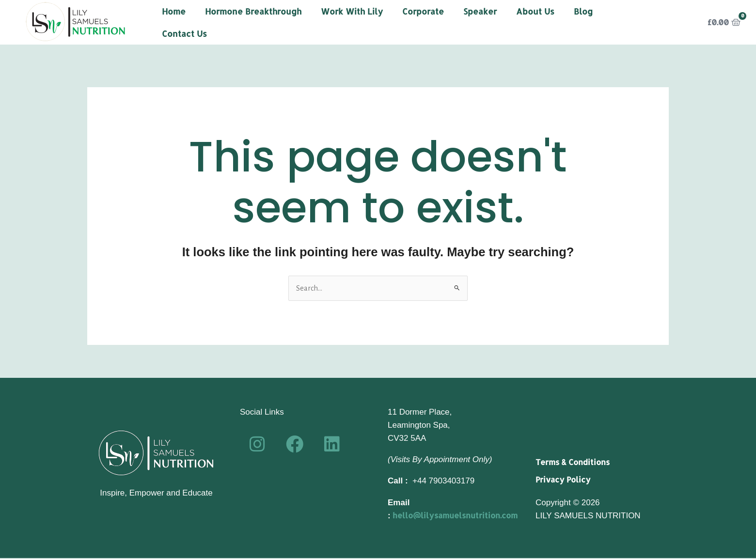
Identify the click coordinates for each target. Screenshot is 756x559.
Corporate (423, 11)
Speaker (480, 11)
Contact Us (184, 33)
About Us (535, 11)
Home (174, 11)
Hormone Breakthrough (253, 11)
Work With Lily (352, 11)
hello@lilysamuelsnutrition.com (459, 516)
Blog (583, 11)
